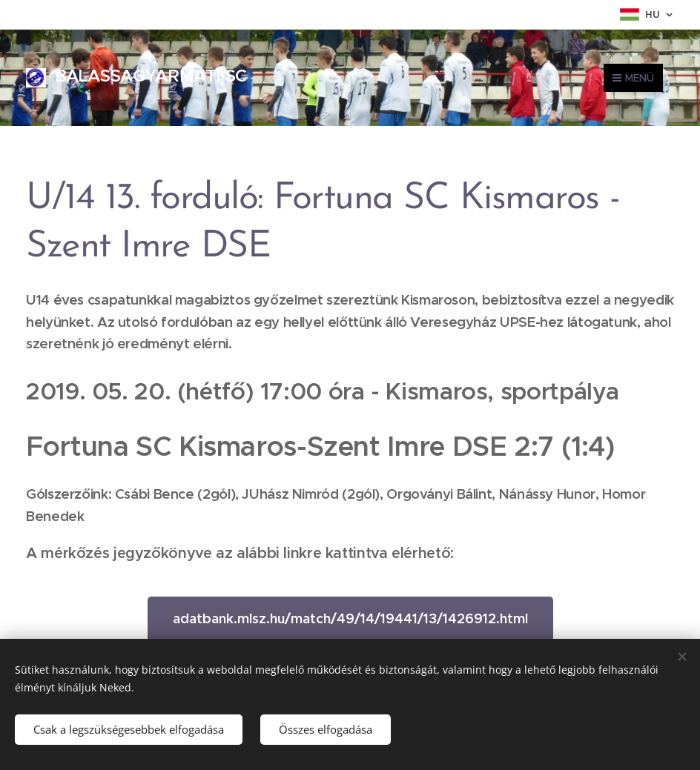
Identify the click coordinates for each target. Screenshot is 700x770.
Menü (633, 78)
